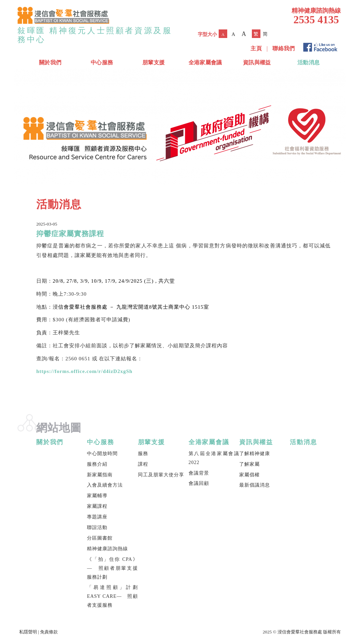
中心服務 (102, 62)
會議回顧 (199, 483)
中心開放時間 (102, 454)
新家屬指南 (100, 475)
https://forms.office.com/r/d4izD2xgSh (84, 371)
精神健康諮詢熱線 (107, 549)
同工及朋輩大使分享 (161, 475)
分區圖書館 (100, 538)
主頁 (256, 48)
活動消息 (308, 62)
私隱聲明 (28, 632)
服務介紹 (97, 464)
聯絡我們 (284, 48)
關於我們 (50, 62)
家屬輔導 (97, 496)
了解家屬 (249, 464)
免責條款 (49, 632)
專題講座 (97, 517)
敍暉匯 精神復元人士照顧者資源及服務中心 (95, 35)
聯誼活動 (97, 527)
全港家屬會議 (205, 62)
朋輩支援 (153, 62)
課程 (143, 464)
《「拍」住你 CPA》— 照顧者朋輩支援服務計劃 (112, 568)
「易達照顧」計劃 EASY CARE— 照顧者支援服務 (112, 596)
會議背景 (199, 473)
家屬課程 (97, 506)
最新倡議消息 (255, 485)
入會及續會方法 (105, 485)
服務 (143, 454)
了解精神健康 (255, 454)
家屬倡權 (249, 475)
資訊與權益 (257, 62)
